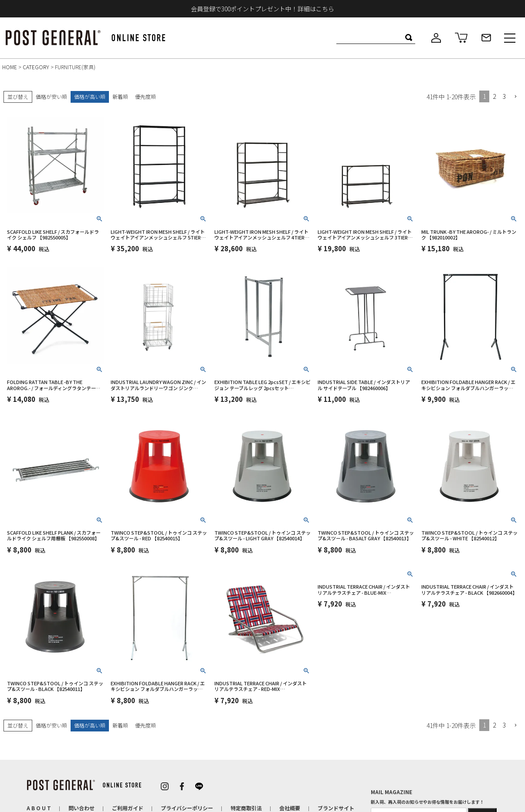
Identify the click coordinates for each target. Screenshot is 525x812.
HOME (10, 67)
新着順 (120, 96)
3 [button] (504, 96)
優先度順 (146, 96)
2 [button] (494, 96)
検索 (408, 37)
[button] (515, 97)
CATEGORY (36, 67)
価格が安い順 (51, 96)
